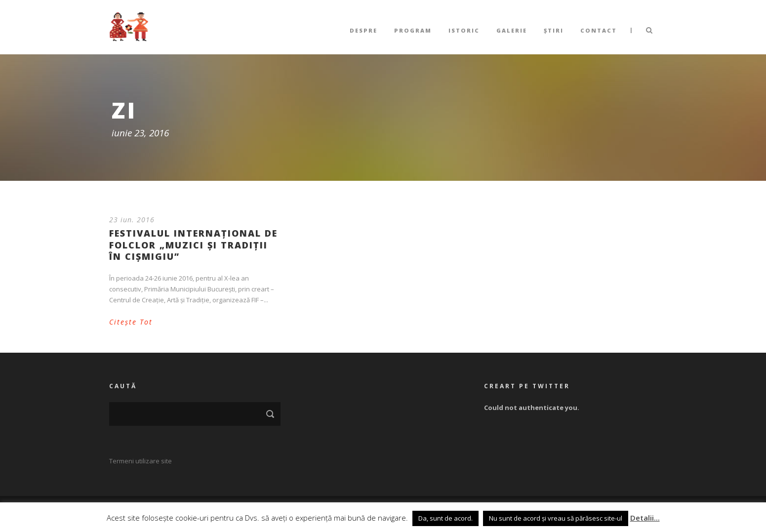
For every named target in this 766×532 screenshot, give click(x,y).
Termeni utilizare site (141, 461)
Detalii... (645, 518)
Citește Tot (131, 322)
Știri (554, 30)
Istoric (464, 30)
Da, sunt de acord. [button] (445, 518)
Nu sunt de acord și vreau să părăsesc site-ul (556, 518)
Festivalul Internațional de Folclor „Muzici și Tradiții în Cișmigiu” (193, 245)
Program (413, 30)
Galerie (512, 30)
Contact (599, 30)
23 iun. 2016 (132, 220)
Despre (363, 30)
